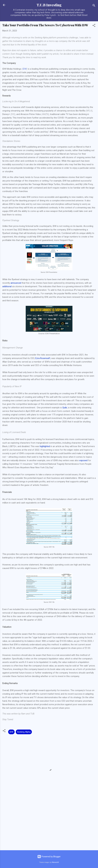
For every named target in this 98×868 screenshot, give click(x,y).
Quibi (65, 408)
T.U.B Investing (49, 5)
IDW (25, 69)
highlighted (45, 446)
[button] (94, 26)
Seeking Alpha (24, 732)
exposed (83, 460)
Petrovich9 (55, 862)
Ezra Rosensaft (43, 358)
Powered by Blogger (49, 857)
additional (7, 286)
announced (16, 283)
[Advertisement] (49, 825)
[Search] (94, 6)
